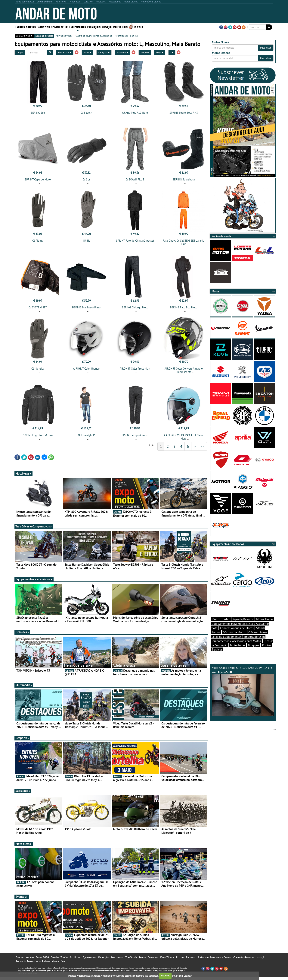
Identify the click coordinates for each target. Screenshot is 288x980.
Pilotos (267, 652)
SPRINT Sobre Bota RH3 (184, 113)
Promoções (94, 27)
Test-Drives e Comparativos (34, 530)
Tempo (145, 52)
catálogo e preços (44, 36)
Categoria (104, 52)
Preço (160, 52)
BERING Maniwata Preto (86, 310)
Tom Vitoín (66, 961)
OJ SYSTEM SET (38, 310)
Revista (139, 27)
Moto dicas (24, 847)
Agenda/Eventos (243, 626)
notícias (134, 36)
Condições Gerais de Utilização (249, 961)
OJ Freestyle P (86, 439)
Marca (87, 52)
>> (203, 450)
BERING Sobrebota (184, 181)
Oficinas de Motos (234, 639)
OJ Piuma (38, 242)
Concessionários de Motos (237, 635)
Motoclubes (120, 27)
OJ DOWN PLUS (135, 181)
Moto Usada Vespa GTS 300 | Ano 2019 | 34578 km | (243, 697)
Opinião (55, 27)
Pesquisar (266, 48)
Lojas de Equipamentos (227, 643)
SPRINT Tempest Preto (135, 439)
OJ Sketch (86, 113)
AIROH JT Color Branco (86, 371)
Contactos (153, 961)
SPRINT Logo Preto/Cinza (38, 439)
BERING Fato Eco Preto (184, 310)
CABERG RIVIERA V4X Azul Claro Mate (184, 440)
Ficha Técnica (167, 961)
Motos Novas (265, 626)
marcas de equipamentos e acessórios (93, 36)
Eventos (20, 27)
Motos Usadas (221, 626)
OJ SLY (86, 181)
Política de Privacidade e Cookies (214, 961)
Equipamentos (78, 27)
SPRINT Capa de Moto (38, 181)
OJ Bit (86, 242)
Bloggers (254, 652)
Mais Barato (65, 52)
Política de (182, 976)
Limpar (20, 52)
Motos (65, 27)
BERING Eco (38, 113)
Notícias (31, 27)
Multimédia (24, 688)
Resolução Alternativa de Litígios (33, 965)
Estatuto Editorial (186, 961)
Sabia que (23, 794)
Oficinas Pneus (258, 639)
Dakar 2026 (43, 27)
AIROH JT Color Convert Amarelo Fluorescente (184, 372)
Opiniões (22, 635)
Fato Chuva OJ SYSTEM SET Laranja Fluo (184, 243)
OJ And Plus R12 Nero (135, 113)
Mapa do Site (58, 965)
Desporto (22, 741)
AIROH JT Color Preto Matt (135, 371)
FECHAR (165, 976)
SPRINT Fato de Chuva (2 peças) (135, 242)
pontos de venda (64, 36)
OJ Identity (38, 371)
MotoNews (23, 477)
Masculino (122, 52)
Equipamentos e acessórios (34, 583)
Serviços (107, 27)
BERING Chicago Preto (135, 310)
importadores (121, 36)
